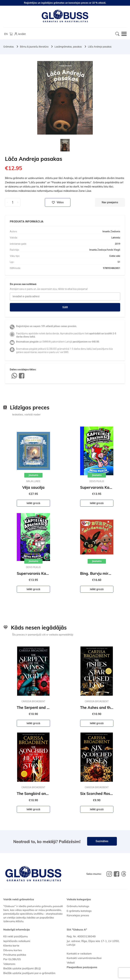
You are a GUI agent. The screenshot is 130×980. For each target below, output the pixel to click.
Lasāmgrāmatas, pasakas (68, 47)
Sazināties (102, 841)
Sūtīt (65, 307)
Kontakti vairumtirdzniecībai (84, 958)
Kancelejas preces (78, 915)
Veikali (71, 962)
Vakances (9, 964)
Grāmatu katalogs (78, 906)
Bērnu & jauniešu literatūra (34, 47)
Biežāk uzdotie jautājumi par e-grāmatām (29, 973)
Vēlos (58, 202)
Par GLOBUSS (12, 959)
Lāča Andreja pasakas (100, 47)
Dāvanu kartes (13, 950)
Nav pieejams (110, 202)
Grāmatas (9, 47)
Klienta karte (11, 945)
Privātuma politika (15, 955)
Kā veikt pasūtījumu (16, 936)
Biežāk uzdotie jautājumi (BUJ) (22, 968)
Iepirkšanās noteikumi (17, 941)
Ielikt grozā (33, 503)
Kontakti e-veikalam (79, 953)
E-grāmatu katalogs (79, 911)
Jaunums (33, 475)
